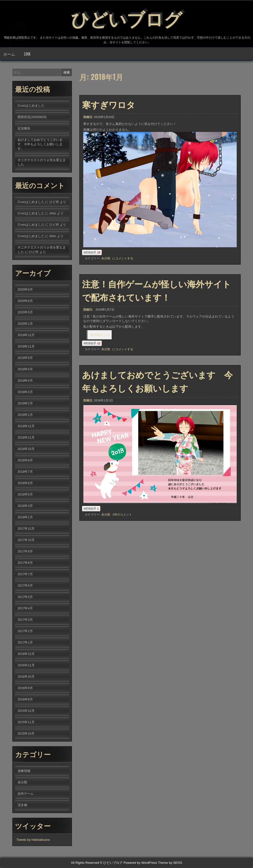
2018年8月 (25, 461)
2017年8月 (25, 563)
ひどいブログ (126, 17)
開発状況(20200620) (32, 117)
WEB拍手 (92, 253)
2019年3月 (25, 392)
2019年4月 (25, 381)
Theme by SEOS (170, 863)
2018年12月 (26, 427)
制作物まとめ (100, 335)
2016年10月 (26, 677)
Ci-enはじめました (31, 106)
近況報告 (24, 129)
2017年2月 (25, 632)
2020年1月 (25, 324)
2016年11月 (26, 666)
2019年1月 (25, 415)
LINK (27, 54)
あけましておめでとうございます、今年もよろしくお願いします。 (40, 145)
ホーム (9, 54)
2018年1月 (25, 518)
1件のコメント (122, 515)
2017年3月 (25, 620)
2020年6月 (25, 301)
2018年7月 (25, 472)
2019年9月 (25, 358)
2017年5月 (25, 597)
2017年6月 (25, 586)
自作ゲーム (26, 794)
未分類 (106, 259)
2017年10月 (26, 540)
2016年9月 (25, 688)
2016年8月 (25, 700)
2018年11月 (26, 438)
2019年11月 (26, 347)
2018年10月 (26, 449)
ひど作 (54, 202)
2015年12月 (26, 711)
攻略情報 (24, 771)
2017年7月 (25, 575)
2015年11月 (26, 723)
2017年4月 (25, 609)
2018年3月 (25, 506)
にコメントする (123, 259)
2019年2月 (25, 404)
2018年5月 (25, 495)
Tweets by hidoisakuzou (33, 840)
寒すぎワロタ (109, 105)
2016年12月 (26, 654)
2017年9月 (25, 552)
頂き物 (22, 806)
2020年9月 (25, 290)
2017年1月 (25, 643)
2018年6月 (25, 484)
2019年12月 (26, 335)
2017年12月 (26, 529)
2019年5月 (25, 370)
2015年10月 (26, 734)
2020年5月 (25, 313)
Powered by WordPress (140, 863)
